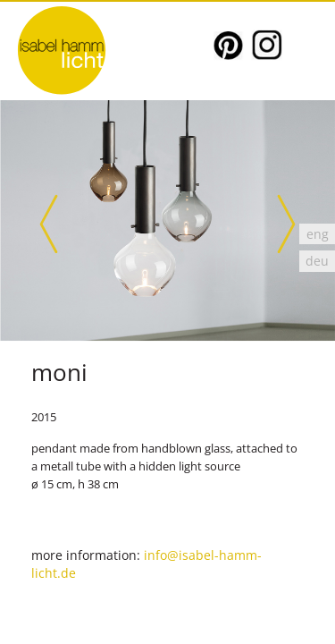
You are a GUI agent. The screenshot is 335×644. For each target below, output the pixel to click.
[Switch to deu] (317, 261)
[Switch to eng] (317, 234)
